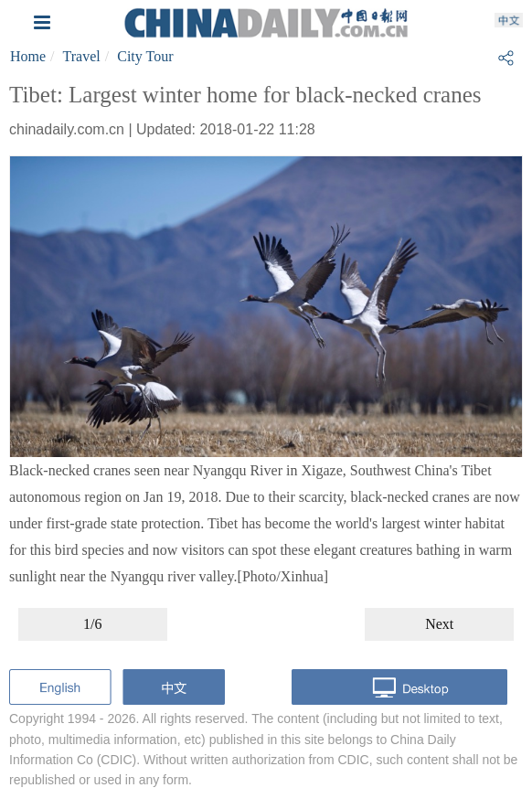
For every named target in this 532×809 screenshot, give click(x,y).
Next (439, 624)
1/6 (92, 624)
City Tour (145, 56)
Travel (82, 56)
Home (28, 56)
